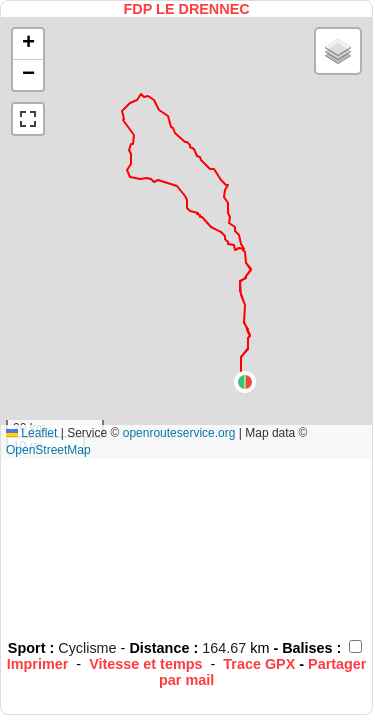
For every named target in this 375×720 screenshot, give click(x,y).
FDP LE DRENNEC (187, 9)
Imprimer (38, 664)
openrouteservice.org (179, 433)
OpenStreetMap (48, 450)
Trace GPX (259, 664)
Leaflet (31, 433)
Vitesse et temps (145, 664)
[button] (245, 382)
